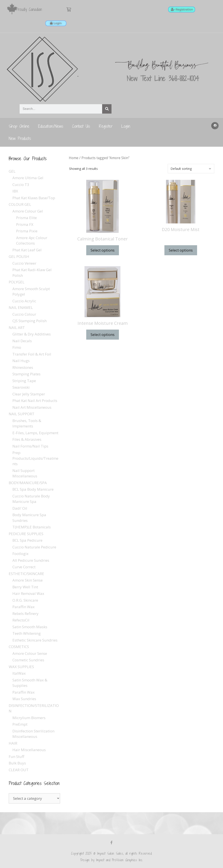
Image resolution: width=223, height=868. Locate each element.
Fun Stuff (16, 756)
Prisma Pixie (27, 231)
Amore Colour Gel (28, 211)
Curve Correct (24, 567)
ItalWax (19, 673)
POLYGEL (17, 282)
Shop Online (19, 126)
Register (106, 126)
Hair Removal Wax (28, 593)
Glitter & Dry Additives (32, 334)
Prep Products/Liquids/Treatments (35, 458)
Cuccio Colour (24, 314)
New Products (20, 138)
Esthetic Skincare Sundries (35, 640)
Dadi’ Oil (20, 508)
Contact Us (81, 126)
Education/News (51, 126)
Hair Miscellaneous (29, 750)
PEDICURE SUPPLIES (26, 534)
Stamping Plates (26, 374)
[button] (215, 126)
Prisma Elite (26, 217)
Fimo (17, 347)
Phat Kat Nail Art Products (35, 400)
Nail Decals (22, 341)
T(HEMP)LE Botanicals (32, 527)
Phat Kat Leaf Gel (27, 250)
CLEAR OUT (19, 770)
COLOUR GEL (20, 204)
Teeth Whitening (27, 633)
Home (74, 158)
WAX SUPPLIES (21, 666)
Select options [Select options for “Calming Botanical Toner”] (103, 250)
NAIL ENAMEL (21, 307)
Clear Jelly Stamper (29, 394)
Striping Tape (24, 380)
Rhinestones (23, 367)
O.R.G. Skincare (25, 600)
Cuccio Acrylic (24, 301)
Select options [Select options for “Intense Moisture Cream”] (103, 334)
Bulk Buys (17, 763)
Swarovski (21, 387)
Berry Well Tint (25, 587)
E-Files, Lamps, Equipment (35, 433)
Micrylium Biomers (29, 717)
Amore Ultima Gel (28, 178)
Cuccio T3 (21, 184)
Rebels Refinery (25, 613)
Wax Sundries (24, 699)
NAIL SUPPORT (22, 414)
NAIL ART (17, 327)
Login (126, 126)
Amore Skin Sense (28, 580)
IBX (15, 191)
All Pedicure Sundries (31, 560)
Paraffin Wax (24, 607)
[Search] (107, 109)
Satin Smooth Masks (30, 627)
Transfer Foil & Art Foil (32, 354)
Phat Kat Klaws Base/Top (34, 198)
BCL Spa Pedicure (27, 540)
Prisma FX (25, 224)
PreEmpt (20, 724)
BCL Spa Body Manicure (33, 489)
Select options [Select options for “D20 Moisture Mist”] (181, 250)
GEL (12, 171)
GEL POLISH (19, 256)
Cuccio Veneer (24, 263)
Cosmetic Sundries (28, 660)
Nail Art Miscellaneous (32, 407)
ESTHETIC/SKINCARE (26, 573)
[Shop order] (191, 168)
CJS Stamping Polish (30, 321)
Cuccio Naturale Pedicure (34, 547)
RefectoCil (21, 620)
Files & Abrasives (27, 439)
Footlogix (20, 553)
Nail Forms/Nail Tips (30, 446)
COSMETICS (19, 646)
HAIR (13, 743)
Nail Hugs (21, 360)
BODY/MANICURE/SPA (28, 483)
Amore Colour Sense (30, 653)
